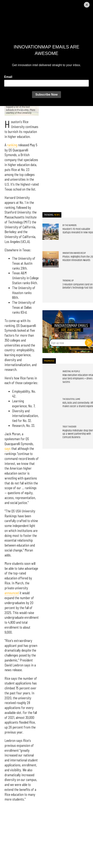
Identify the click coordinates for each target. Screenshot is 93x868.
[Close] (87, 5)
